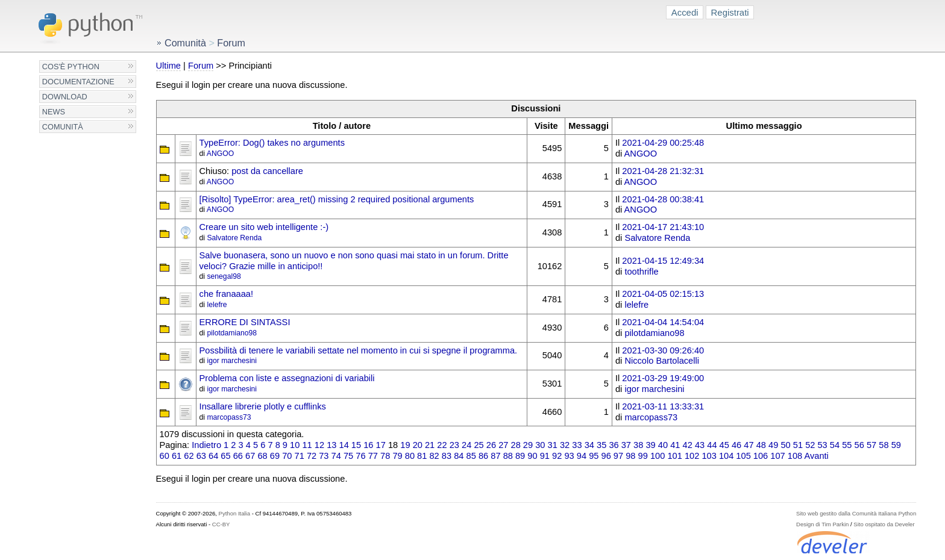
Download (65, 97)
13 (331, 445)
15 (356, 445)
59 (896, 445)
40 (663, 445)
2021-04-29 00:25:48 (663, 143)
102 (692, 456)
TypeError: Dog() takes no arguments (272, 143)
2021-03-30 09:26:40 (663, 350)
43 (700, 445)
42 (688, 445)
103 (709, 456)
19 (405, 445)
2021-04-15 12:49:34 (663, 261)
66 (238, 456)
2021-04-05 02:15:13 (663, 294)
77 (373, 456)
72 (312, 456)
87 (495, 456)
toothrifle (641, 272)
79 (397, 456)
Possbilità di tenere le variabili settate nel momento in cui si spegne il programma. (359, 350)
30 (540, 445)
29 (528, 445)
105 (743, 456)
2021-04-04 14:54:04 (663, 322)
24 (466, 445)
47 (749, 445)
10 (295, 445)
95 (594, 456)
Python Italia (234, 513)
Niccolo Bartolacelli (662, 361)
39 (650, 445)
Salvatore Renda (234, 238)
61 (177, 456)
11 (307, 445)
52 (810, 445)
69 (275, 456)
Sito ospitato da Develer (884, 524)
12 (319, 445)
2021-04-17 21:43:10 (663, 227)
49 (773, 445)
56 (859, 445)
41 (675, 445)
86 (483, 456)
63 (201, 456)
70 (287, 456)
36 (614, 445)
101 (674, 456)
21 (430, 445)
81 (422, 456)
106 (761, 456)
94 (582, 456)
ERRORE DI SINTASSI (245, 322)
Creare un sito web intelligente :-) (264, 227)
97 (618, 456)
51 (798, 445)
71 (300, 456)
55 (847, 445)
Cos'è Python (71, 67)
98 (630, 456)
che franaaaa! (226, 294)
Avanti (816, 456)
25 (479, 445)
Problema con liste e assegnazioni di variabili (287, 378)
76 (360, 456)
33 (577, 445)
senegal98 (224, 276)
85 (471, 456)
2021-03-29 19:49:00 (663, 378)
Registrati (730, 12)
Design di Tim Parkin (822, 524)
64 (213, 456)
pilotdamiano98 (232, 333)
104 (726, 456)
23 (454, 445)
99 (643, 456)
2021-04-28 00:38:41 (663, 199)
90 (532, 456)
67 (250, 456)
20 (418, 445)
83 (447, 456)
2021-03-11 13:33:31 (663, 406)
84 (459, 456)
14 (344, 445)
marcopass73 (229, 417)
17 (381, 445)
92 (557, 456)
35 (601, 445)
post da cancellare (267, 171)
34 (589, 445)
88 (508, 456)
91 (545, 456)
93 (569, 456)
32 (565, 445)
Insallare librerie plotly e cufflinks (263, 406)
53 (822, 445)
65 (225, 456)
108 (795, 456)
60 (165, 456)
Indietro (206, 445)
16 (368, 445)
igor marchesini (232, 361)
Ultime (168, 66)
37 (626, 445)
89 (520, 456)
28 (516, 445)
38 (638, 445)
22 (442, 445)
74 (336, 456)
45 (724, 445)
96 (606, 456)
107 (777, 456)
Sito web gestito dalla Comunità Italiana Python (856, 513)
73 (324, 456)
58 (884, 445)
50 (785, 445)
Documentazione (78, 82)
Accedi (685, 12)
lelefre (217, 305)
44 (712, 445)
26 (491, 445)
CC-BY (221, 524)
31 (553, 445)
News (54, 112)
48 (761, 445)
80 (410, 456)
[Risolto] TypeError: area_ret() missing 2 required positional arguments (337, 199)
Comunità (63, 127)
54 (835, 445)
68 (262, 456)
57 (871, 445)
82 (434, 456)
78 (385, 456)
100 (658, 456)
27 (503, 445)
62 (189, 456)
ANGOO (220, 154)
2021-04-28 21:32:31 (663, 171)
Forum (201, 66)
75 (348, 456)
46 (736, 445)
